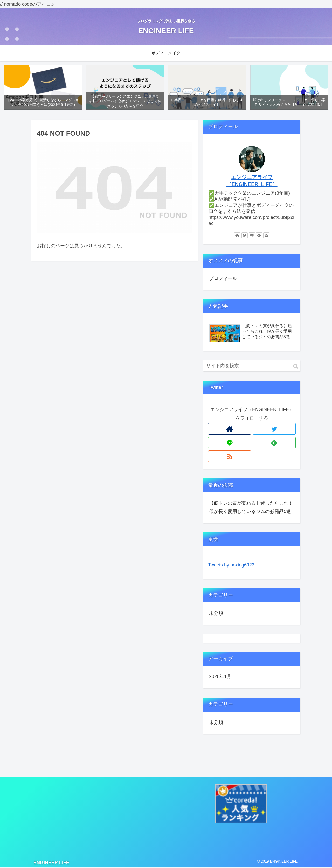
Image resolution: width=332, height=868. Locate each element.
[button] (296, 367)
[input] (252, 367)
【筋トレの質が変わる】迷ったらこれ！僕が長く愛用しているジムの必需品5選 (251, 508)
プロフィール (223, 279)
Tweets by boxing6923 (231, 566)
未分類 (216, 614)
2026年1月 (220, 678)
